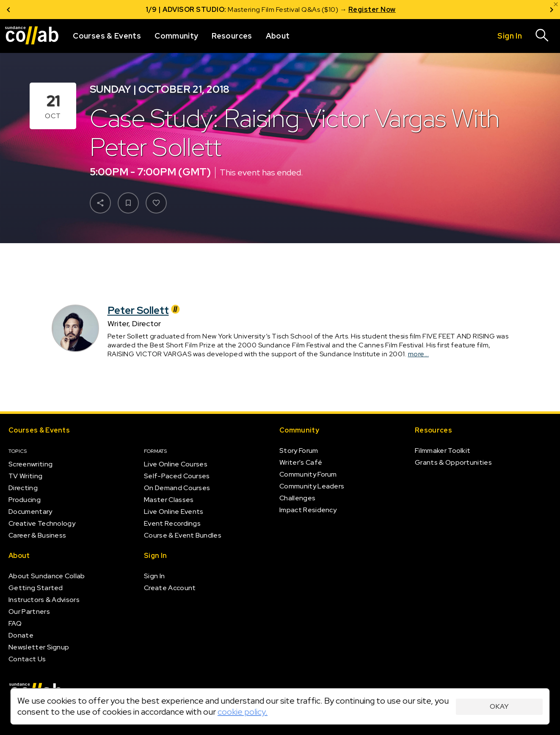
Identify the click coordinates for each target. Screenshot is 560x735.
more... (419, 354)
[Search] (542, 36)
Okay (499, 706)
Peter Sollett (145, 310)
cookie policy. (243, 712)
